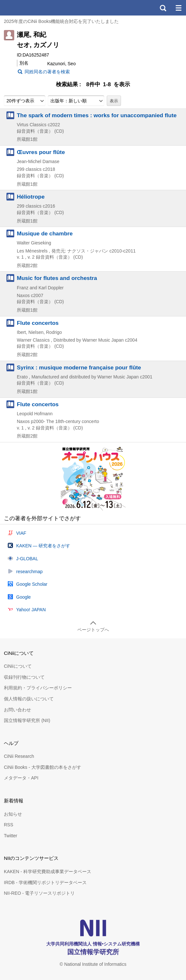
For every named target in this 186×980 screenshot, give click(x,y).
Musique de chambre (45, 233)
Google (23, 597)
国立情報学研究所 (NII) (27, 720)
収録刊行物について (24, 677)
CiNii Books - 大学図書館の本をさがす (43, 767)
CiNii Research (19, 756)
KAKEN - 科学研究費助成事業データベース (48, 872)
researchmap (29, 572)
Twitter (11, 836)
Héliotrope (31, 197)
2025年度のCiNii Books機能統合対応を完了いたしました (61, 21)
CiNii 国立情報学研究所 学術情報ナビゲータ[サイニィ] (28, 8)
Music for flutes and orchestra (57, 278)
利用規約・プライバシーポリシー (38, 688)
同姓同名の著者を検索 (47, 72)
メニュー (178, 8)
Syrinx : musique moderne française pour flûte (79, 367)
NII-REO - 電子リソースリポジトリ (39, 893)
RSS (9, 825)
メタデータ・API (21, 778)
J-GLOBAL (27, 559)
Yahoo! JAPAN (31, 610)
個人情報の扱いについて (29, 699)
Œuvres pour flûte (41, 152)
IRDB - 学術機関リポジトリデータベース (45, 882)
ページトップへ (93, 630)
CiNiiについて (18, 666)
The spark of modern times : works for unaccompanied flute (97, 115)
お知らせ (13, 814)
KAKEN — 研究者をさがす (43, 546)
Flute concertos (38, 323)
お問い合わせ (17, 710)
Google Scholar (32, 584)
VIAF (21, 533)
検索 (163, 8)
